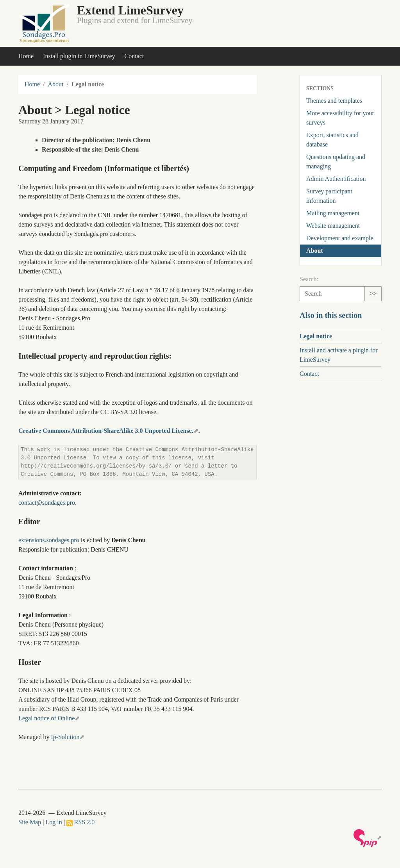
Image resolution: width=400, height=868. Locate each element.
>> (373, 294)
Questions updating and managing (336, 162)
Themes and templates (334, 101)
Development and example (340, 238)
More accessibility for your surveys (340, 118)
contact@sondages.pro (47, 503)
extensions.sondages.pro (49, 540)
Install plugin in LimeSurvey (79, 56)
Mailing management (333, 213)
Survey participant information (329, 196)
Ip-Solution (65, 737)
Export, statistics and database (332, 140)
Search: (309, 279)
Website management (333, 226)
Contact (134, 56)
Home (26, 56)
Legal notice (316, 336)
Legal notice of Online (46, 718)
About (56, 84)
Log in (54, 822)
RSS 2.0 (80, 822)
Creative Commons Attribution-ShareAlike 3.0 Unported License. (106, 431)
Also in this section (331, 315)
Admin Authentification (336, 179)
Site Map (30, 822)
